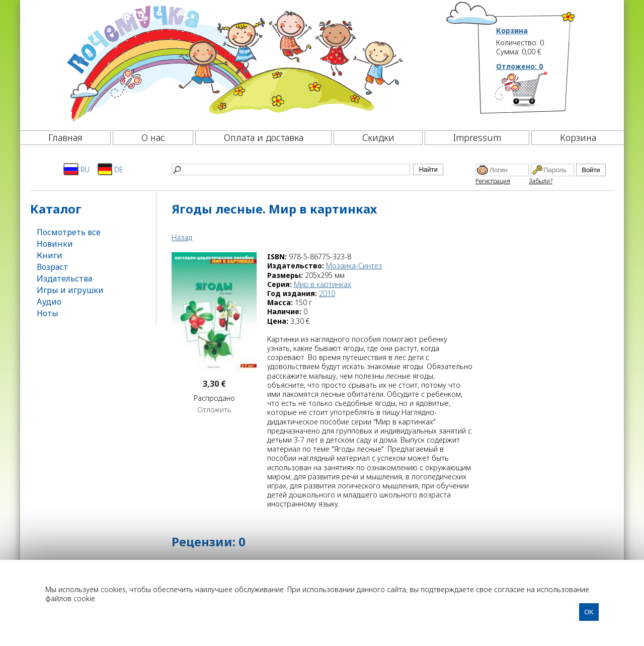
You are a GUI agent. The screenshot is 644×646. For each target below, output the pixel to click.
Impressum (477, 137)
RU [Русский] (76, 169)
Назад (182, 237)
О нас (153, 137)
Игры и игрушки (70, 290)
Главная (65, 137)
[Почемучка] (234, 62)
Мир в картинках (323, 284)
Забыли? (541, 181)
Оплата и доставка (264, 137)
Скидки (378, 137)
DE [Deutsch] (110, 169)
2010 (327, 293)
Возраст (52, 267)
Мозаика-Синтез (354, 266)
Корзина (512, 31)
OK (589, 612)
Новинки (55, 244)
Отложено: (519, 66)
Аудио (49, 302)
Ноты (48, 313)
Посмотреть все (69, 232)
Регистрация (493, 181)
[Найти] (291, 169)
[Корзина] (536, 93)
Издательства (64, 278)
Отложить (214, 410)
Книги (50, 255)
